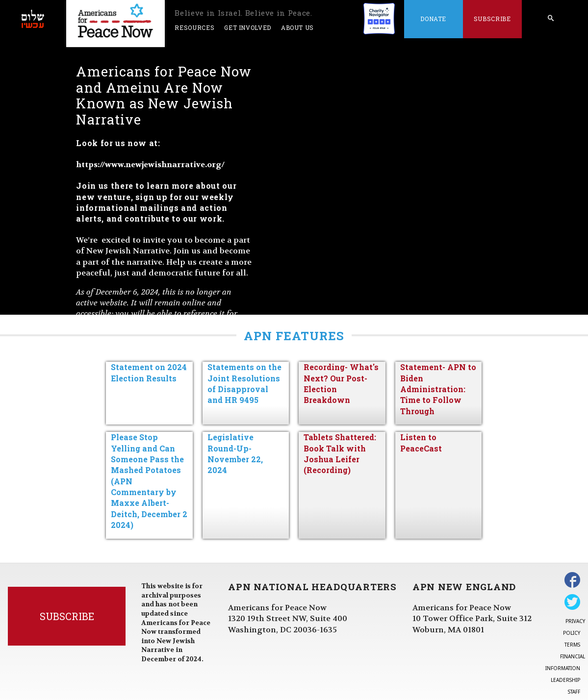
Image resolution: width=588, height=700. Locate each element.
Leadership (565, 680)
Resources (194, 27)
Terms (572, 645)
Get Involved (248, 27)
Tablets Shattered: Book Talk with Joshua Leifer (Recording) (340, 453)
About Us (297, 27)
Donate (433, 19)
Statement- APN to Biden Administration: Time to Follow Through (438, 389)
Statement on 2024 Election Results (149, 372)
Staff (574, 692)
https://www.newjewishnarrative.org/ (150, 164)
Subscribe (492, 19)
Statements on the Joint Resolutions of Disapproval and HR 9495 (244, 383)
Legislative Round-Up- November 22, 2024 (235, 453)
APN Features (294, 336)
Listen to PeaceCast (421, 442)
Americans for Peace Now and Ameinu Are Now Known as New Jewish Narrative (164, 95)
